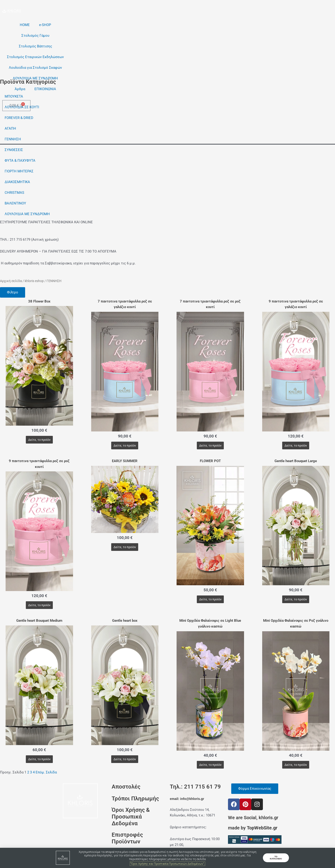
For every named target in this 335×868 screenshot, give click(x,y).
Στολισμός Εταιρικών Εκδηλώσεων (35, 57)
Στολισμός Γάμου (35, 36)
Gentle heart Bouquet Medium (39, 621)
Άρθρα (20, 89)
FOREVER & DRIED (19, 118)
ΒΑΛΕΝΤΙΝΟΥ (15, 203)
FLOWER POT (210, 461)
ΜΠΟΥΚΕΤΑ (14, 96)
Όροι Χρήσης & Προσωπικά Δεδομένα (131, 817)
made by (253, 828)
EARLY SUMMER (125, 461)
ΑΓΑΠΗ (10, 128)
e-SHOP (45, 25)
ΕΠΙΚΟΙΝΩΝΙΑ (45, 89)
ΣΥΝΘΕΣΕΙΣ (14, 150)
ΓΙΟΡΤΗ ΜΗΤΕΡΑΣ (19, 171)
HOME (25, 25)
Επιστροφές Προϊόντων (127, 838)
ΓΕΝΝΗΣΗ (13, 139)
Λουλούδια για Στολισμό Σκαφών (35, 68)
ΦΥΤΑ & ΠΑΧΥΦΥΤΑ (20, 161)
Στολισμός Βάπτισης (35, 46)
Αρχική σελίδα (11, 281)
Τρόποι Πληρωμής (135, 798)
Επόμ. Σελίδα (46, 772)
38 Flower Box (39, 301)
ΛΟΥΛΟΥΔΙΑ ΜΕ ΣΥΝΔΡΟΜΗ (35, 78)
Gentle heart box (125, 621)
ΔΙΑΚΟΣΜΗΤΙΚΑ (17, 182)
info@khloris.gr (192, 799)
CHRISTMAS (14, 193)
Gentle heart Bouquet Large (296, 461)
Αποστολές (126, 787)
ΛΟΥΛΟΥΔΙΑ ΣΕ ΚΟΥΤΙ (22, 107)
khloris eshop (34, 281)
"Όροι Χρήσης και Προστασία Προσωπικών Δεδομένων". (167, 864)
